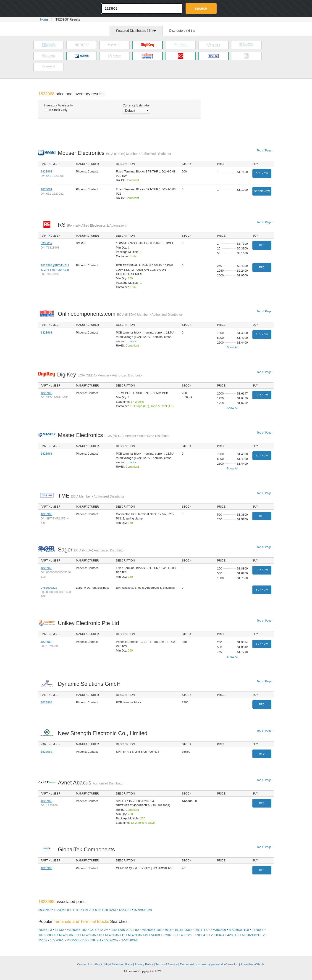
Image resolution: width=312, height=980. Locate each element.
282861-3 (45, 930)
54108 (155, 935)
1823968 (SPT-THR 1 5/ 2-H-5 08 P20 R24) (85, 910)
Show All (232, 347)
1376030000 (47, 935)
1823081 (46, 189)
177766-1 (57, 940)
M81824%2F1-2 (253, 935)
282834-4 (218, 935)
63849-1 (95, 940)
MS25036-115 (77, 940)
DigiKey (100, 375)
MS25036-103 (152, 930)
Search (201, 9)
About (98, 964)
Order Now (262, 191)
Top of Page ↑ (265, 151)
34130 (59, 930)
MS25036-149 (138, 935)
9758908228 (49, 588)
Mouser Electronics (114, 153)
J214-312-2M (99, 930)
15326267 (111, 940)
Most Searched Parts (118, 964)
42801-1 (233, 935)
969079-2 (169, 935)
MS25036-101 (69, 935)
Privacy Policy (144, 964)
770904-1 (201, 935)
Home (44, 19)
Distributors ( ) (182, 31)
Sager (91, 550)
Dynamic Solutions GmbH (90, 684)
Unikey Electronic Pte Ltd (90, 623)
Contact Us (84, 964)
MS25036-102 (77, 930)
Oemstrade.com (63, 8)
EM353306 (218, 930)
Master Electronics (114, 435)
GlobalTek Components (87, 849)
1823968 (46, 171)
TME (91, 496)
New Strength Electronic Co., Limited (104, 733)
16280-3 (258, 930)
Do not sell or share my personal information (209, 964)
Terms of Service (166, 964)
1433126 (185, 935)
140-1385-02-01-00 (125, 930)
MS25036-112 (115, 935)
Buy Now (262, 173)
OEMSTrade (61, 964)
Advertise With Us (252, 964)
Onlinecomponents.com (120, 314)
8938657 (46, 243)
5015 (168, 930)
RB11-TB (201, 930)
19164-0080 (183, 930)
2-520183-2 (129, 940)
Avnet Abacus (91, 783)
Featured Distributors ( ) (136, 31)
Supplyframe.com (176, 971)
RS (92, 225)
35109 (43, 940)
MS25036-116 (92, 935)
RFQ (262, 245)
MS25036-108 (239, 930)
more (133, 341)
